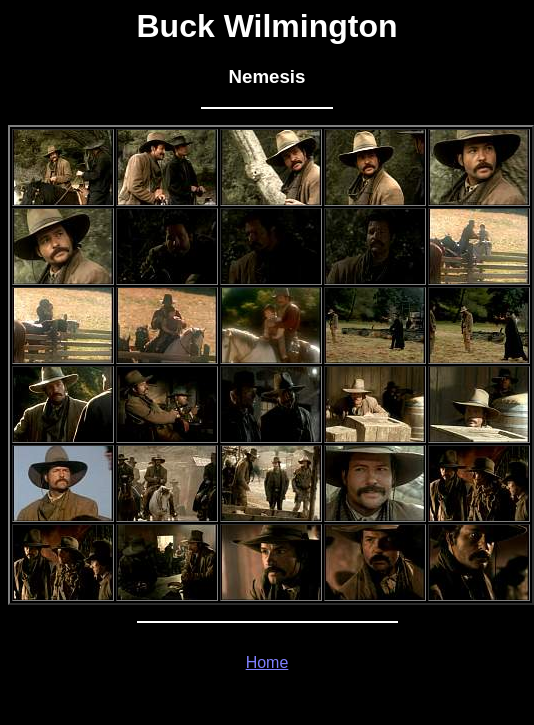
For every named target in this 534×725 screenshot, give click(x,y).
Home (267, 662)
